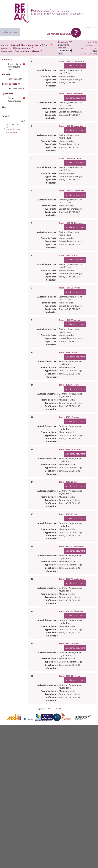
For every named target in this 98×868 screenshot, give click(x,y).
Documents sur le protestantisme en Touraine (13, 128)
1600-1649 (12, 79)
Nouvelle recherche (88, 48)
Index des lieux (10, 32)
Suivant (94, 54)
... (88, 54)
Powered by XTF (91, 27)
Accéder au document (75, 66)
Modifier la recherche (92, 44)
